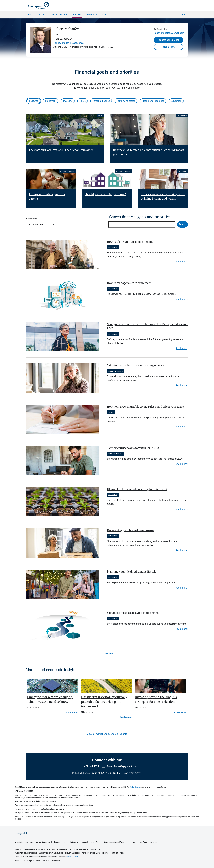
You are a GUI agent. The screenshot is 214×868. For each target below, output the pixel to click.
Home (31, 15)
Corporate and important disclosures (45, 842)
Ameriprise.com (21, 842)
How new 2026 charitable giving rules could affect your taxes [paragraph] (145, 407)
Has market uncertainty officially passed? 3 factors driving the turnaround (104, 702)
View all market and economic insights (107, 734)
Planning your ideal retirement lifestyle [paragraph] (132, 572)
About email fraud (140, 842)
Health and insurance (153, 101)
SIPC (77, 857)
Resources (92, 15)
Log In (183, 15)
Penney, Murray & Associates (69, 43)
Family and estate (126, 101)
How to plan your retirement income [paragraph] (130, 242)
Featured (34, 101)
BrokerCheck (135, 787)
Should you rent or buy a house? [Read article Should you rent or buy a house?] (105, 194)
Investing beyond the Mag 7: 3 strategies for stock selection (156, 699)
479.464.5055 (161, 29)
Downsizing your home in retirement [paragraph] (130, 530)
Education (176, 101)
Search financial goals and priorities (140, 217)
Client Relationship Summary (75, 842)
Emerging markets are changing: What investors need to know (50, 699)
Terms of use (95, 842)
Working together (59, 15)
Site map (153, 842)
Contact (106, 15)
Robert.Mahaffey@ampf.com (169, 33)
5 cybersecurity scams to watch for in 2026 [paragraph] (134, 448)
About (42, 15)
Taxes (82, 101)
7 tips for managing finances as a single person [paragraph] (136, 365)
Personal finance (101, 101)
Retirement (51, 101)
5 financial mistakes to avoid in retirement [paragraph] (133, 613)
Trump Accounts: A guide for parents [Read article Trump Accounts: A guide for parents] (47, 196)
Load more (107, 653)
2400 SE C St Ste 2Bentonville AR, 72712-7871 (117, 773)
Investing (68, 101)
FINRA (69, 857)
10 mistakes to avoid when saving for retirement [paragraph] (137, 489)
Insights (77, 15)
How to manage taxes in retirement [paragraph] (129, 283)
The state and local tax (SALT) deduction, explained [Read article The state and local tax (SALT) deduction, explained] (61, 150)
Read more (181, 262)
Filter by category (31, 219)
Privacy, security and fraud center (116, 842)
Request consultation (169, 40)
